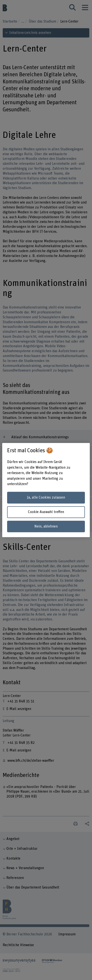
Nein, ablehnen (46, 526)
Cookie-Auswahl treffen (46, 512)
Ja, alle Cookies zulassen (46, 498)
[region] (46, 490)
